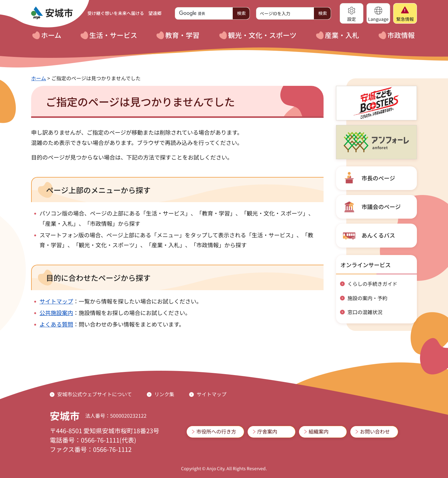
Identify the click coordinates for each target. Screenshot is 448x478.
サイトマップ (56, 301)
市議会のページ (381, 207)
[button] (352, 13)
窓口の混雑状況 (365, 312)
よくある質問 (56, 324)
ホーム (39, 78)
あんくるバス (378, 235)
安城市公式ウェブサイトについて (95, 394)
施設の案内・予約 (367, 298)
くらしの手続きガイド (372, 284)
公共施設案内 (56, 313)
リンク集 (164, 394)
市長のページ (378, 178)
